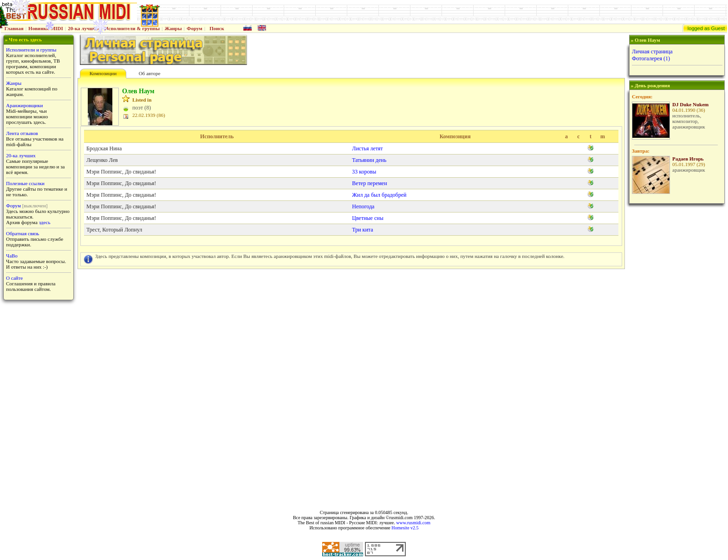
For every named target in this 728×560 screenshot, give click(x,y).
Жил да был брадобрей (379, 195)
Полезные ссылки (25, 183)
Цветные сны (367, 218)
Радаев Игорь (688, 159)
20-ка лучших (84, 28)
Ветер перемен (369, 183)
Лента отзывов (22, 133)
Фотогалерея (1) (651, 58)
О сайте (14, 278)
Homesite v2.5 (405, 528)
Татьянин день (369, 160)
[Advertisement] (676, 354)
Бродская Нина (104, 148)
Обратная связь (23, 233)
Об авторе (150, 73)
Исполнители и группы (31, 50)
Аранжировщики (24, 105)
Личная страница (652, 51)
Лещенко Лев (102, 160)
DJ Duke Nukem (690, 104)
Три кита (362, 230)
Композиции (103, 73)
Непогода (363, 206)
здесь (45, 222)
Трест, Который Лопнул (114, 230)
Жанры (173, 28)
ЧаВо (12, 256)
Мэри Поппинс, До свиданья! (121, 172)
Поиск (217, 28)
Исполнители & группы (132, 28)
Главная (14, 28)
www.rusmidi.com (413, 523)
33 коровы (364, 172)
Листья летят (367, 148)
